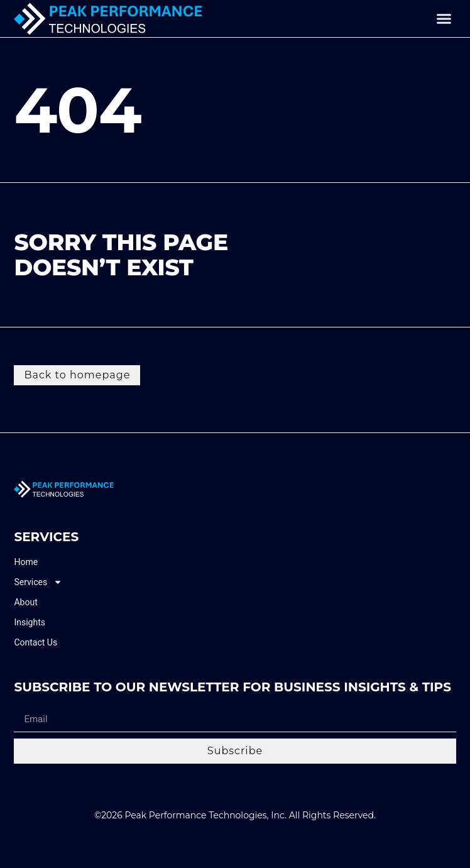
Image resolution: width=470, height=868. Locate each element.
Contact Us (36, 642)
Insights (30, 622)
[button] (444, 19)
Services (38, 582)
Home (26, 562)
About (25, 602)
